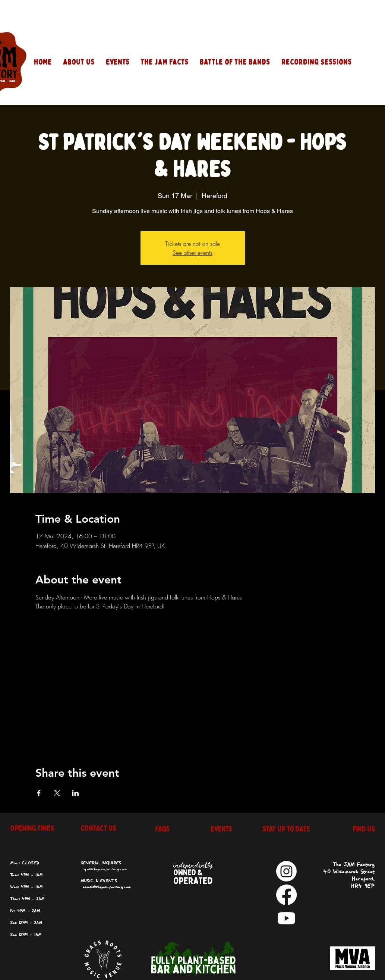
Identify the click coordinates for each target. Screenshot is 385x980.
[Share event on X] (57, 793)
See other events (192, 253)
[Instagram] (286, 871)
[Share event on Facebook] (39, 793)
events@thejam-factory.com (106, 887)
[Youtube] (286, 918)
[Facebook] (286, 895)
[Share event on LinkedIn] (75, 793)
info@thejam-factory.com (105, 869)
